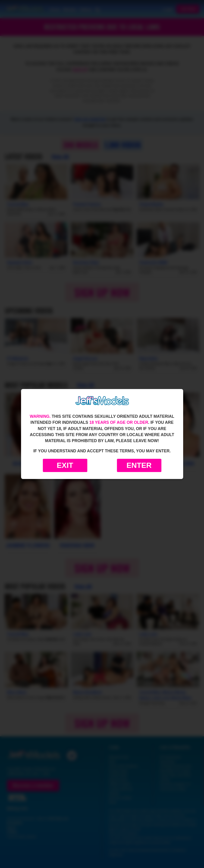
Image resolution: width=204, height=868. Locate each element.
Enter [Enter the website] (139, 465)
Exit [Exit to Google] (65, 465)
